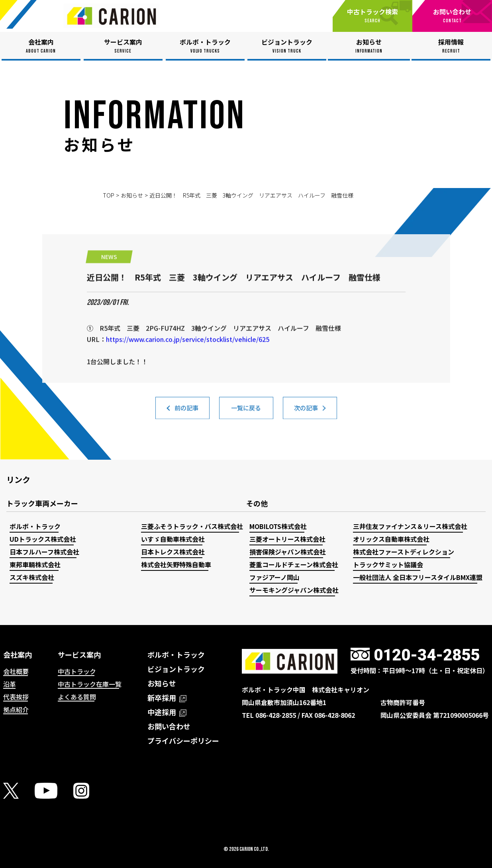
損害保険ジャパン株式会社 (288, 552)
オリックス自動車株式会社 (391, 539)
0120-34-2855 (427, 655)
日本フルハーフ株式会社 (44, 552)
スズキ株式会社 (32, 577)
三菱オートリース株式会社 (287, 539)
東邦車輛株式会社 (35, 564)
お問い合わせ (169, 726)
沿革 (10, 684)
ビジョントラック (176, 669)
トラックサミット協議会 (388, 564)
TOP (109, 195)
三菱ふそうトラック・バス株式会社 (192, 526)
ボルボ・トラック (35, 526)
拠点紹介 (16, 709)
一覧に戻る (246, 414)
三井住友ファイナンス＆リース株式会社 (410, 526)
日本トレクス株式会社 (173, 552)
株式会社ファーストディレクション (404, 552)
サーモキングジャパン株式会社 (294, 590)
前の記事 (186, 414)
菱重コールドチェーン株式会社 (294, 564)
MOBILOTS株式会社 (278, 526)
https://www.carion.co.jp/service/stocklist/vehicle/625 (188, 377)
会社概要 (16, 671)
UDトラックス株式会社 (43, 539)
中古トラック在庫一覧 (90, 684)
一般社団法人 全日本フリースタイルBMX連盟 (418, 577)
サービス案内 (79, 654)
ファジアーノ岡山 (274, 577)
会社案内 (18, 654)
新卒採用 (167, 698)
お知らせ (132, 195)
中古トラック (77, 671)
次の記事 (306, 414)
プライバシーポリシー (183, 741)
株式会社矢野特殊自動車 (176, 564)
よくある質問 (77, 697)
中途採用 (167, 712)
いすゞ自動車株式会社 (173, 539)
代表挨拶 (16, 697)
